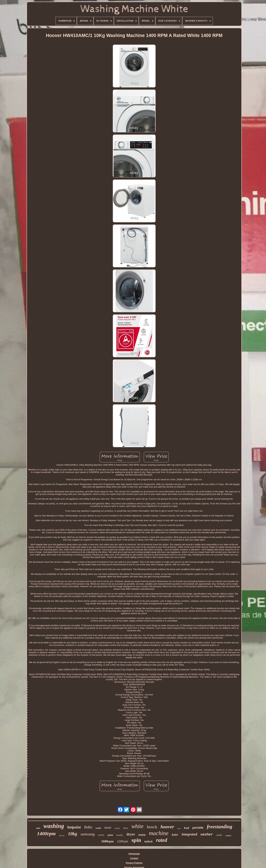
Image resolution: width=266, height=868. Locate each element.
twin (179, 828)
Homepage (134, 854)
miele (108, 828)
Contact (134, 858)
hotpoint (74, 827)
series (101, 835)
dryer (131, 834)
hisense (62, 835)
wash (98, 828)
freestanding (220, 827)
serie (110, 835)
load (187, 828)
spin (136, 840)
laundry (120, 835)
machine (159, 833)
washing (54, 826)
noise (142, 835)
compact (228, 836)
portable (198, 828)
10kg (72, 834)
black (126, 828)
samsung (88, 834)
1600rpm (107, 841)
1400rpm (46, 833)
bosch (152, 827)
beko (88, 827)
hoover (167, 827)
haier (175, 835)
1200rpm (123, 841)
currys (117, 828)
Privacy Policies (134, 863)
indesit (149, 841)
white (137, 826)
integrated (189, 834)
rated (162, 840)
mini (38, 828)
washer (207, 834)
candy (219, 835)
